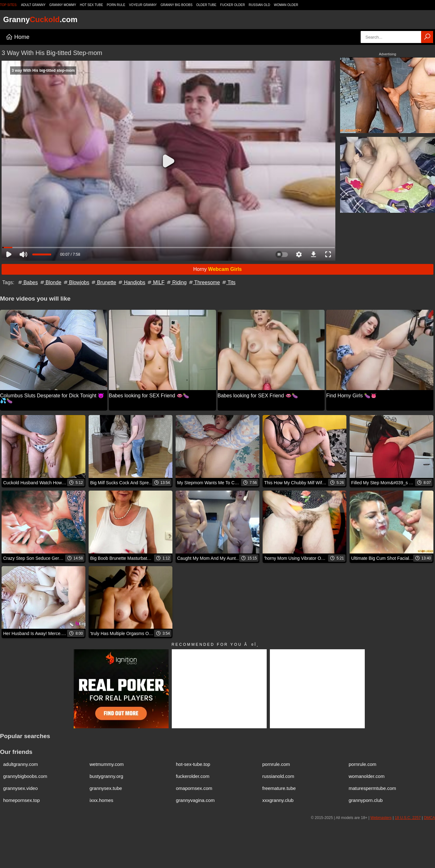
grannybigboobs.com (25, 776)
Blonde (50, 282)
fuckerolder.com (193, 776)
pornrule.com (276, 764)
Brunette (103, 282)
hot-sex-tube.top (193, 764)
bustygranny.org (106, 776)
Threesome (204, 282)
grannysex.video (20, 788)
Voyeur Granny (143, 5)
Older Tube (206, 5)
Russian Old (259, 5)
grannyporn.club (366, 800)
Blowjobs (76, 282)
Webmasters (381, 818)
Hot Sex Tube (92, 5)
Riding (176, 282)
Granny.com (40, 19)
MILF (155, 282)
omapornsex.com (194, 788)
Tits (228, 282)
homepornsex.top (22, 800)
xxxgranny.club (278, 800)
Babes (28, 282)
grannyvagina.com (195, 800)
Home (18, 37)
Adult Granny (33, 5)
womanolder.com (367, 776)
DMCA (429, 818)
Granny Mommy (63, 5)
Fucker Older (233, 5)
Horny (218, 269)
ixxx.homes (101, 800)
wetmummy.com (107, 764)
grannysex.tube (106, 788)
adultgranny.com (21, 764)
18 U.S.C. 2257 (408, 818)
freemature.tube (279, 788)
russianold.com (278, 776)
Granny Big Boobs (176, 5)
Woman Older (286, 5)
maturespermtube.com (372, 788)
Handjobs (131, 282)
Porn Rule (116, 5)
